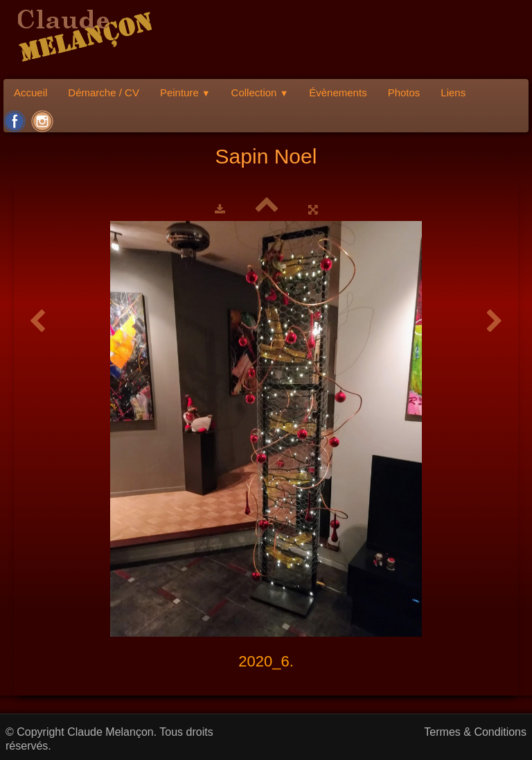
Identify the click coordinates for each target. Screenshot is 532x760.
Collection (260, 92)
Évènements (338, 92)
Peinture (185, 92)
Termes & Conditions (475, 732)
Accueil (30, 92)
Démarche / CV (104, 92)
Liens (453, 92)
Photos (404, 92)
